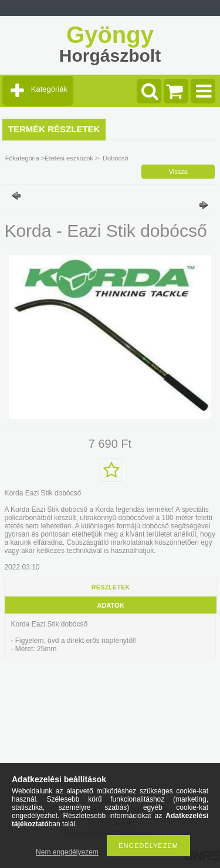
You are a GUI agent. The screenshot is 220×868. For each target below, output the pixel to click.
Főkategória (22, 158)
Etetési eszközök (69, 158)
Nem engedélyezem (67, 852)
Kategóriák (49, 89)
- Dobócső (113, 158)
